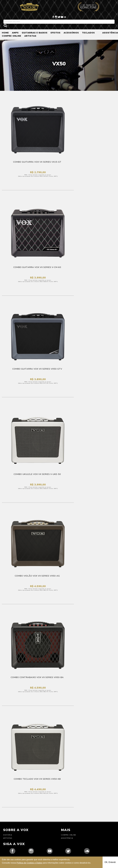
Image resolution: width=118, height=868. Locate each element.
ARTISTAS (30, 36)
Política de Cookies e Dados (29, 863)
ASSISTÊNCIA (110, 33)
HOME (5, 33)
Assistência (67, 838)
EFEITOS (56, 33)
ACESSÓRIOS (71, 33)
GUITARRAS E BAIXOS (35, 33)
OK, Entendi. (110, 862)
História (8, 835)
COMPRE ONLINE (12, 36)
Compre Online (69, 835)
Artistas (8, 838)
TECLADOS (88, 33)
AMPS (15, 33)
